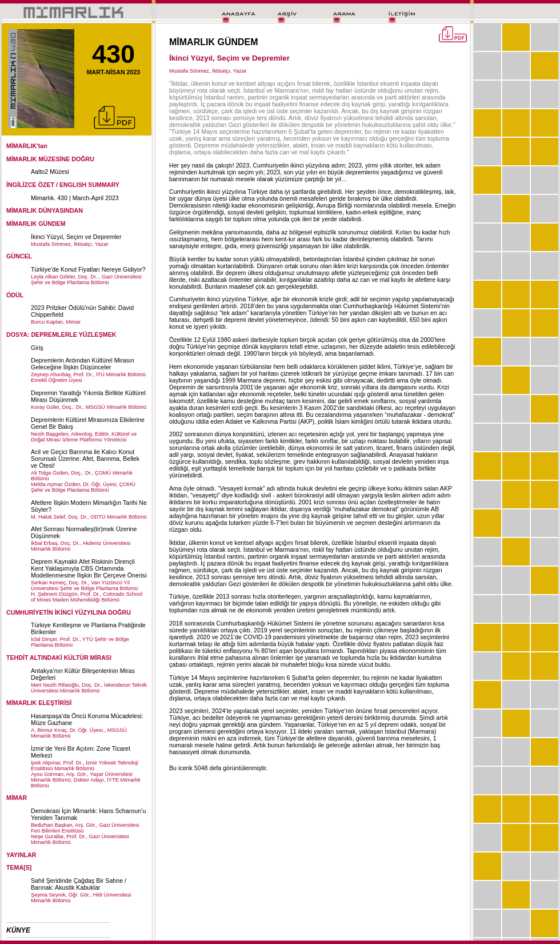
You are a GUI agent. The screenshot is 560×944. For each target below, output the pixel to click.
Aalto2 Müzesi (50, 172)
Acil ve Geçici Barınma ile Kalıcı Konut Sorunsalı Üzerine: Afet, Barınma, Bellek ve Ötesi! (85, 459)
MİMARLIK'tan (27, 146)
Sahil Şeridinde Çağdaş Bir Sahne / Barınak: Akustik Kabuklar (79, 884)
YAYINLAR (21, 855)
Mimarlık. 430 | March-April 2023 (75, 198)
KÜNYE (18, 930)
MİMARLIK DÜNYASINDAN (45, 210)
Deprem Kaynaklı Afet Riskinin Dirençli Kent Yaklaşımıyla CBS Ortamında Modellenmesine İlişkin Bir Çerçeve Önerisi (89, 568)
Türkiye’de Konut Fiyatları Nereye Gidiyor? (88, 269)
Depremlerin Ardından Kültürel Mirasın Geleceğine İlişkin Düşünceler (83, 364)
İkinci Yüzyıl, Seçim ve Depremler (76, 237)
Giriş (37, 348)
